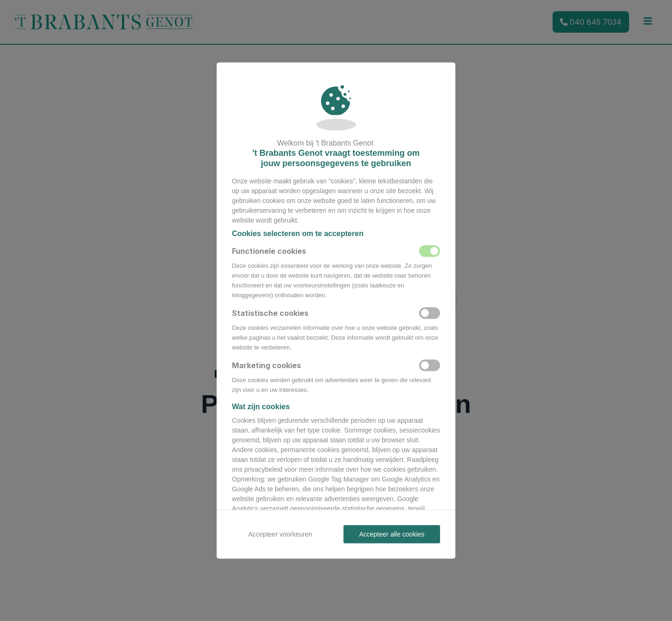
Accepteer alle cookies (392, 534)
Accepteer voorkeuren (280, 534)
